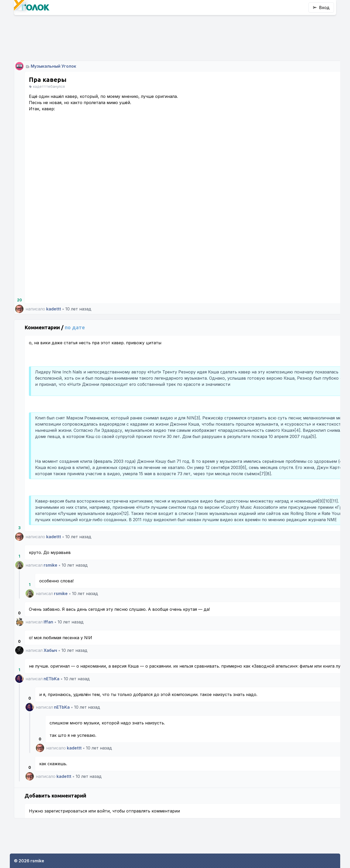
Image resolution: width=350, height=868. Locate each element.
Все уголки (277, 229)
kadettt (54, 278)
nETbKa (51, 703)
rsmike (50, 584)
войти (103, 842)
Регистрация (297, 198)
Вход (321, 7)
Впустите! (297, 176)
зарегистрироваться (66, 842)
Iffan (48, 640)
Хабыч (50, 669)
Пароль (274, 138)
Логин (273, 115)
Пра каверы (48, 49)
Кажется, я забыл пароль (297, 190)
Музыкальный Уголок (53, 35)
